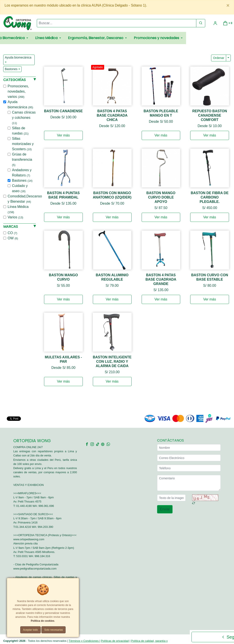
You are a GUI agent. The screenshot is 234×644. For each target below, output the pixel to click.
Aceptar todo (31, 630)
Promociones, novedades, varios (18, 91)
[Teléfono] (189, 468)
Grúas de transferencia (22, 160)
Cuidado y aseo (20, 188)
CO (12, 233)
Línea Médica (18, 209)
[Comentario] (189, 483)
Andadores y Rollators (22, 173)
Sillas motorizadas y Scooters (23, 144)
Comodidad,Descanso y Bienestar (25, 199)
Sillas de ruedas (20, 131)
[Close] (228, 5)
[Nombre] (189, 448)
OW (13, 238)
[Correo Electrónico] (189, 458)
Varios (15, 217)
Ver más (64, 135)
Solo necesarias (53, 630)
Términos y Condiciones (84, 641)
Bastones (22, 180)
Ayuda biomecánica (20, 104)
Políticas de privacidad (115, 641)
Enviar (165, 509)
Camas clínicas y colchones (24, 118)
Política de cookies (42, 621)
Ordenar (219, 58)
